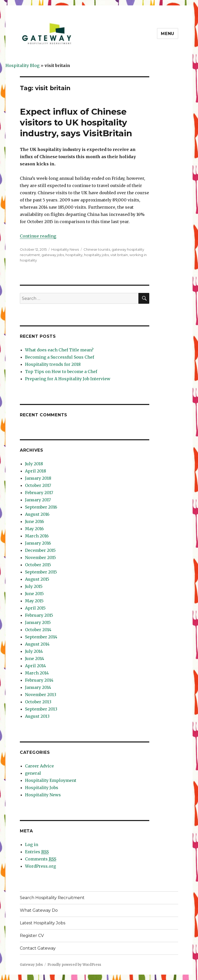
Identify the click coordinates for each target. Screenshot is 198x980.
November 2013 (41, 695)
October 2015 (38, 565)
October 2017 (38, 485)
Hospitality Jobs (42, 788)
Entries (37, 852)
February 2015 (39, 615)
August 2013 (37, 716)
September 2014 (41, 637)
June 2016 (35, 521)
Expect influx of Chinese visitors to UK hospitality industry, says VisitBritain (76, 122)
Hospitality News (65, 249)
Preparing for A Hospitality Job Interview (68, 379)
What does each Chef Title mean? (59, 350)
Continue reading (38, 236)
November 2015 (40, 557)
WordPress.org (40, 866)
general (33, 773)
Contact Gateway (38, 948)
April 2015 (35, 608)
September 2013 (41, 709)
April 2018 (36, 471)
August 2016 (37, 514)
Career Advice (39, 766)
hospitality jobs (96, 255)
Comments (41, 859)
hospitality (74, 255)
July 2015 (34, 586)
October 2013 (38, 702)
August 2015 (37, 579)
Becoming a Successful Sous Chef (60, 357)
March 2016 (37, 536)
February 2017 (39, 493)
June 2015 (34, 594)
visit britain (119, 255)
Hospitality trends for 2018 (53, 364)
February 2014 (39, 680)
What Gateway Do (39, 910)
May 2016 (34, 529)
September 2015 (41, 572)
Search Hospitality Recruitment (52, 898)
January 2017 (38, 500)
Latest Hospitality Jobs (43, 923)
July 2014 (34, 651)
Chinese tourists (97, 249)
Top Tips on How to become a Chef (61, 371)
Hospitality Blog (22, 65)
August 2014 (37, 644)
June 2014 (35, 658)
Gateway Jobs (31, 965)
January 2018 (38, 478)
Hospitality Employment (51, 780)
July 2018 (34, 464)
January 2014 (38, 687)
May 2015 (34, 601)
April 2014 (35, 666)
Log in (32, 844)
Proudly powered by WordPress (74, 965)
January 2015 (38, 622)
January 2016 (38, 543)
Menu (168, 34)
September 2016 (41, 507)
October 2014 (38, 630)
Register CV (32, 936)
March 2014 (37, 673)
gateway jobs (53, 255)
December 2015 (40, 550)
